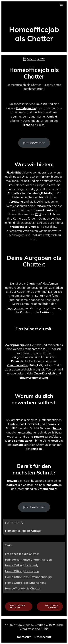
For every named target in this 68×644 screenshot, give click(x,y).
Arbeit (51, 218)
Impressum (24, 637)
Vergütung (16, 201)
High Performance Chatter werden (28, 560)
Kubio (45, 629)
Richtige (28, 125)
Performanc (44, 206)
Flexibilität (32, 424)
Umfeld (52, 116)
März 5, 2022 (33, 59)
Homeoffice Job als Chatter (23, 531)
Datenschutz (43, 637)
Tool (34, 235)
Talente (50, 185)
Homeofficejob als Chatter (23, 588)
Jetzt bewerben (34, 143)
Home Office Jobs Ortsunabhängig (28, 577)
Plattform (46, 312)
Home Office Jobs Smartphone (26, 583)
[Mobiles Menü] (61, 5)
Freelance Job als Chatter (22, 554)
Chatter (32, 283)
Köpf (38, 214)
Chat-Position (41, 177)
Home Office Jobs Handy (22, 565)
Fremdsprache (26, 108)
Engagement (15, 308)
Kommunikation (17, 365)
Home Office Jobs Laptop (22, 571)
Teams (57, 428)
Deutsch (41, 104)
